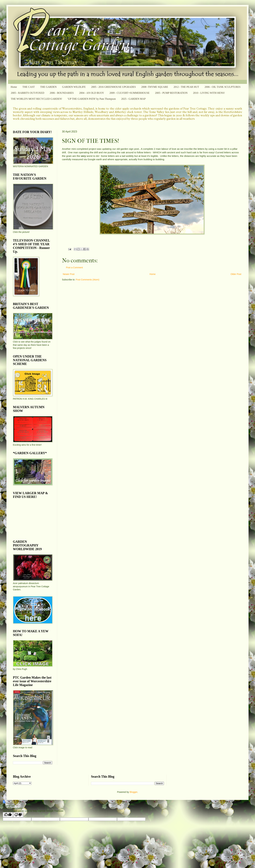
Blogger (133, 792)
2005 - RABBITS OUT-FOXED (28, 93)
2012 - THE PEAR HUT (186, 87)
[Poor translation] (18, 815)
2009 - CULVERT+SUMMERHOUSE (129, 93)
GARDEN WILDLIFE (74, 87)
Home (14, 87)
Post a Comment (74, 267)
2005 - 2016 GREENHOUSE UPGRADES (113, 87)
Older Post (236, 274)
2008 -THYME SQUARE (155, 87)
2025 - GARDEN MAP (133, 99)
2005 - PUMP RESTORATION (171, 93)
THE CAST (29, 87)
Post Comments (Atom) (88, 280)
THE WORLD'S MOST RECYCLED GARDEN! (36, 99)
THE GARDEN (48, 87)
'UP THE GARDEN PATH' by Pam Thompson (92, 99)
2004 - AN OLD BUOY (92, 93)
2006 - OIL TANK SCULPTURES (222, 87)
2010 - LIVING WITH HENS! (209, 93)
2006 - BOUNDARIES (62, 93)
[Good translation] (8, 815)
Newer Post (69, 274)
